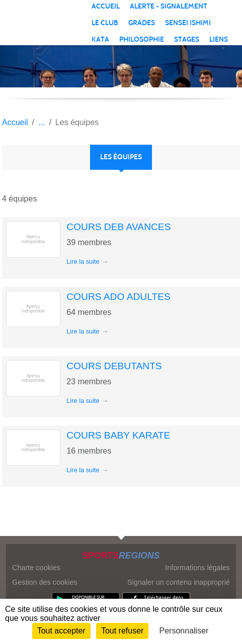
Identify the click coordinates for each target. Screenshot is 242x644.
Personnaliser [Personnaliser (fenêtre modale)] (184, 631)
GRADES (142, 23)
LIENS (219, 39)
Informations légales (197, 568)
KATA (100, 39)
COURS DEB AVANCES (118, 227)
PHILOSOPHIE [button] (142, 39)
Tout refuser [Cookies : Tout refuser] (122, 631)
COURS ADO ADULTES (118, 297)
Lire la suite (83, 261)
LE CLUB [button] (105, 23)
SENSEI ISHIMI (188, 23)
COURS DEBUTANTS (114, 366)
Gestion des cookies (45, 582)
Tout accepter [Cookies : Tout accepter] (61, 631)
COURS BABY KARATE (118, 435)
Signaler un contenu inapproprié (179, 582)
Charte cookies (36, 568)
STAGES (187, 39)
